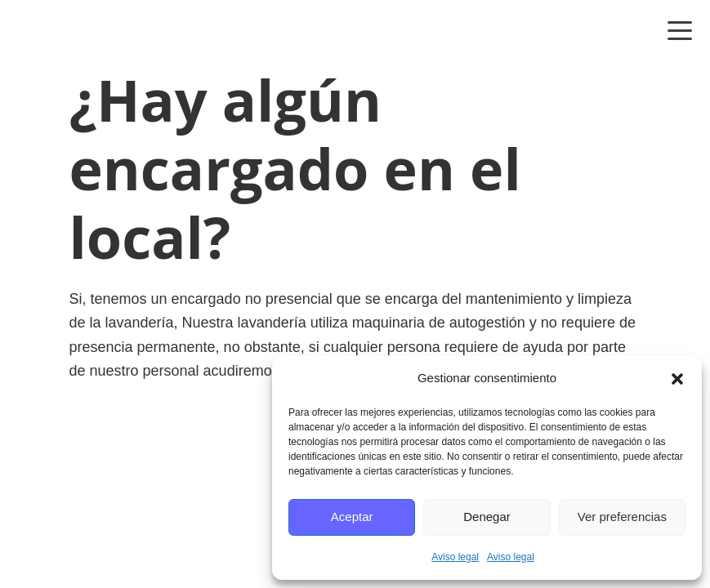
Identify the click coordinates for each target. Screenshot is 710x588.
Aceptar (352, 517)
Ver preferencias (622, 517)
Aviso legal (455, 557)
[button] (677, 379)
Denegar (487, 517)
